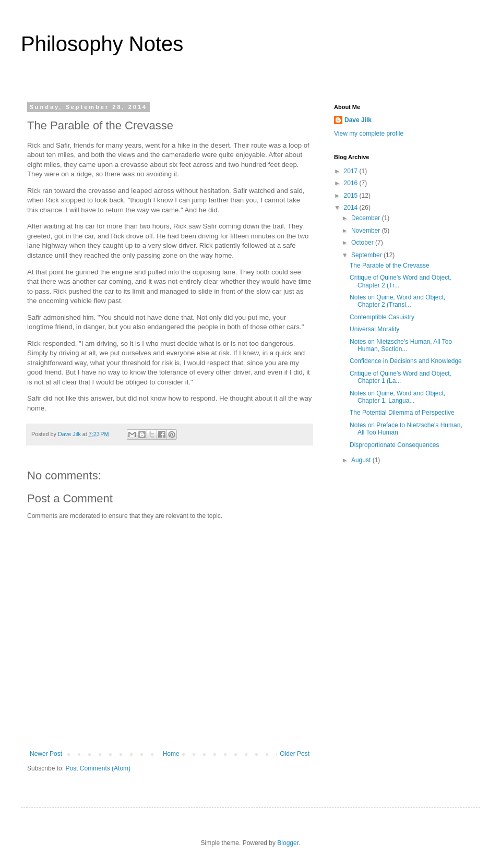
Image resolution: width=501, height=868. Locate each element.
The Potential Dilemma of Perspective (402, 413)
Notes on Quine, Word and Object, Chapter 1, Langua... (397, 397)
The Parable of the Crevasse (390, 266)
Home (171, 754)
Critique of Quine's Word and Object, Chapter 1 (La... (401, 377)
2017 (352, 171)
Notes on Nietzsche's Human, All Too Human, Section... (401, 345)
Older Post (295, 754)
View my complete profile (369, 134)
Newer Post (46, 754)
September (367, 255)
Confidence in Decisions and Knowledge (406, 361)
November (367, 231)
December (367, 218)
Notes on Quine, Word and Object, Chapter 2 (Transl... (397, 301)
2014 (352, 208)
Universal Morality (374, 329)
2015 (352, 196)
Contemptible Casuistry (382, 317)
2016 (352, 183)
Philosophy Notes (102, 44)
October (363, 243)
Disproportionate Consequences (394, 445)
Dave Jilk (358, 120)
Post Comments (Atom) (98, 768)
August (362, 460)
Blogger (288, 843)
